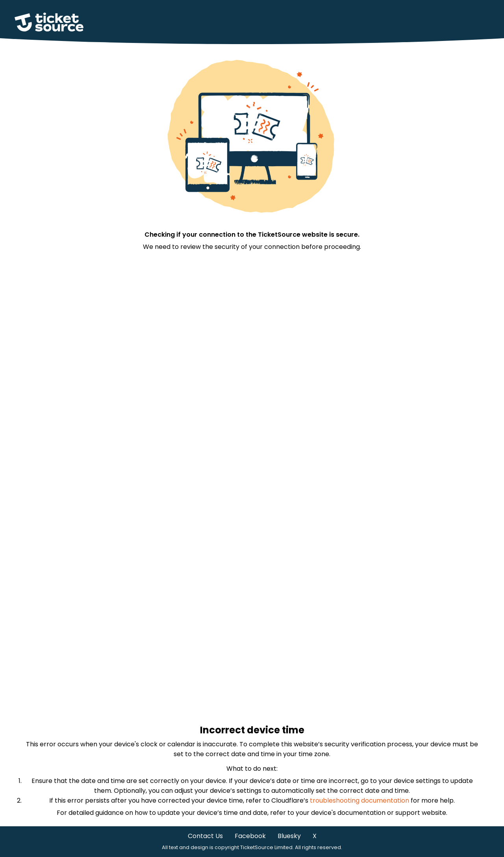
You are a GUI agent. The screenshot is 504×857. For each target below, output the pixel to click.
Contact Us (205, 836)
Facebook (250, 836)
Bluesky (289, 836)
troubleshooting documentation (359, 800)
